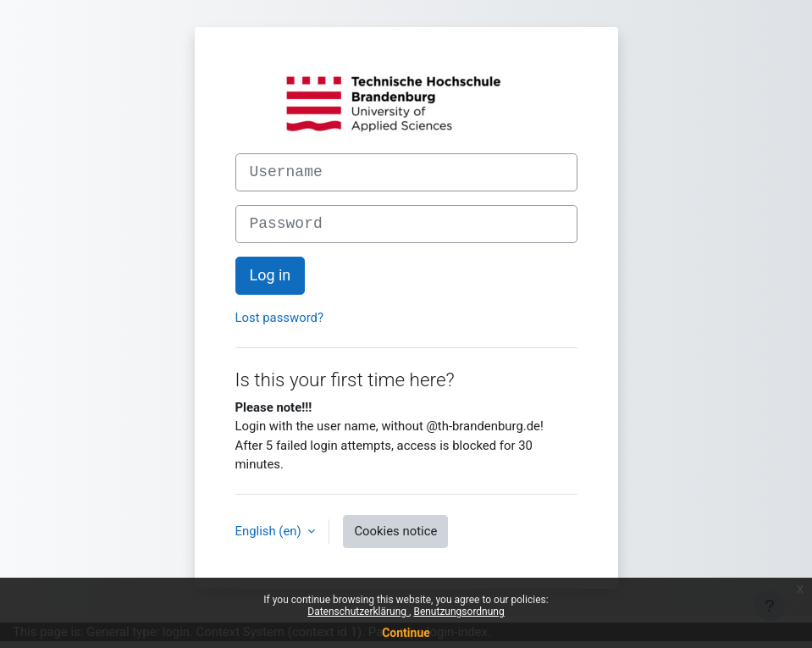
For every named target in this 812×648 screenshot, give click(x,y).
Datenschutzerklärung (358, 612)
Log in (271, 275)
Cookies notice (395, 531)
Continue (406, 633)
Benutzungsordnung (458, 612)
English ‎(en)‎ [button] (270, 531)
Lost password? (280, 318)
